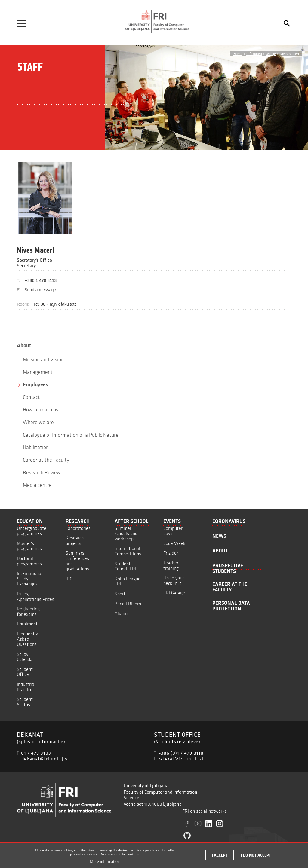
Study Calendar (25, 657)
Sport (120, 594)
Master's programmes (29, 546)
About (24, 345)
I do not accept (256, 855)
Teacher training (171, 565)
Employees (35, 384)
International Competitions (128, 551)
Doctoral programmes (29, 561)
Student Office (25, 672)
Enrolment (27, 624)
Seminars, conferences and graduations (77, 561)
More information (105, 862)
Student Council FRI (125, 566)
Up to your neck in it (174, 581)
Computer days (173, 531)
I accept (220, 855)
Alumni (122, 613)
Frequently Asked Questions (27, 639)
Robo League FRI (128, 581)
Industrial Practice (26, 687)
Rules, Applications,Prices (35, 596)
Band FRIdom (128, 604)
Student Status (25, 702)
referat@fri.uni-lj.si (181, 759)
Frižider (171, 553)
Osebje (271, 54)
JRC (69, 579)
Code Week (174, 543)
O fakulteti (254, 54)
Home (238, 54)
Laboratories (78, 528)
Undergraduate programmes (32, 531)
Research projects (75, 541)
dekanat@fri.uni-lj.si (45, 759)
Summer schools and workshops (126, 533)
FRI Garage (174, 593)
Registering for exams (28, 611)
